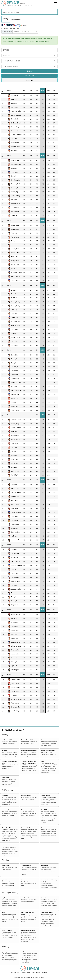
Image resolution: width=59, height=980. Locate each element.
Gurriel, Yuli (14, 485)
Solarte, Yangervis (16, 646)
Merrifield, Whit (15, 475)
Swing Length (46, 795)
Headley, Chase (15, 524)
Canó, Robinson (15, 298)
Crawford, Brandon (16, 589)
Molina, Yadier (15, 436)
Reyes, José (14, 666)
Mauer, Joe (14, 200)
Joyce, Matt (14, 290)
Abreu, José (14, 233)
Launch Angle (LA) (27, 740)
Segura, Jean (15, 528)
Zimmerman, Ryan (16, 164)
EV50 (43, 761)
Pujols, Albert (15, 516)
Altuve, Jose (14, 257)
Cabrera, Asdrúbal (16, 428)
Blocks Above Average (28, 930)
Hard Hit (4, 751)
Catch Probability (7, 930)
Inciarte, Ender (15, 654)
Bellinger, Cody (15, 241)
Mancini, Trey (15, 398)
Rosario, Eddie (15, 410)
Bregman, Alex (15, 394)
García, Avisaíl (15, 225)
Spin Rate (5, 880)
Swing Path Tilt (6, 828)
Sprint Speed (6, 952)
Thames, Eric (15, 359)
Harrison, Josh (15, 540)
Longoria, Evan (15, 554)
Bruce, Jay (14, 310)
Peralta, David (15, 520)
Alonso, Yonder (15, 237)
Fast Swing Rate (26, 795)
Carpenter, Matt (15, 160)
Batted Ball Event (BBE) (48, 751)
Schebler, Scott (15, 333)
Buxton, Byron (15, 626)
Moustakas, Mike (16, 387)
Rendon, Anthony (16, 196)
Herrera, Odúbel (15, 562)
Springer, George (16, 147)
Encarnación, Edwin (16, 135)
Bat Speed (5, 795)
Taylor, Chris (14, 363)
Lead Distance (46, 898)
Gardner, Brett (15, 406)
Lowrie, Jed (14, 215)
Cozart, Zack (14, 444)
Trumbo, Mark (15, 601)
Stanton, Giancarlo (16, 115)
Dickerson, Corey (16, 532)
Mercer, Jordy (15, 618)
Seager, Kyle (14, 345)
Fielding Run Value (47, 912)
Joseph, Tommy (15, 630)
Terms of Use (15, 972)
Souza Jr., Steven (16, 326)
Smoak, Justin (15, 131)
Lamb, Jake (14, 314)
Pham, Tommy (15, 172)
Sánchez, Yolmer (16, 687)
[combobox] (29, 12)
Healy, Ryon (14, 536)
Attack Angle (5, 810)
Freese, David (15, 371)
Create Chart (29, 80)
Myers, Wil (14, 432)
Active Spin (45, 866)
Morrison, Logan (16, 204)
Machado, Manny (16, 253)
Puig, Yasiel (14, 269)
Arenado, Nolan (15, 212)
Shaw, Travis (14, 459)
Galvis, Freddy (15, 683)
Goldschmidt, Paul (16, 123)
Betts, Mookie (15, 375)
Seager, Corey (15, 151)
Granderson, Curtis (16, 383)
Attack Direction (46, 810)
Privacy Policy (26, 972)
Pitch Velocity (6, 866)
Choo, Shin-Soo (15, 208)
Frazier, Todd (15, 294)
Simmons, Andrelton (16, 565)
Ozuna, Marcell (15, 229)
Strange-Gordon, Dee (17, 699)
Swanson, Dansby (16, 642)
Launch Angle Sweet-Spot (29, 751)
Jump (3, 912)
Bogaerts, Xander (16, 680)
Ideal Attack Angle (27, 810)
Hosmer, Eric (15, 318)
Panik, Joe (14, 569)
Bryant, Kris (14, 176)
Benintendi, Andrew (16, 390)
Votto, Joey (14, 103)
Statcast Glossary (13, 730)
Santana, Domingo (16, 302)
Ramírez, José (15, 249)
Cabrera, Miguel (15, 192)
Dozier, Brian (15, 355)
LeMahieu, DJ (15, 367)
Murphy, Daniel (15, 261)
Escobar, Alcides (16, 707)
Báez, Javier (14, 658)
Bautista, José (15, 573)
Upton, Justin (15, 245)
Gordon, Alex (14, 638)
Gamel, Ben (14, 634)
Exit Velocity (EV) (7, 740)
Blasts (43, 828)
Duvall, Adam (15, 597)
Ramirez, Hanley (15, 337)
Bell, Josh (14, 451)
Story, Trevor (14, 622)
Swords (4, 846)
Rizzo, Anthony (15, 127)
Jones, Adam (15, 508)
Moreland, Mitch (15, 188)
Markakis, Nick (15, 489)
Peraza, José (15, 593)
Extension (24, 880)
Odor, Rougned (15, 670)
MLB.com (45, 972)
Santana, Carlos (15, 265)
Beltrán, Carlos (15, 691)
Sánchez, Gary (15, 143)
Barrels (43, 740)
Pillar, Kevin (14, 550)
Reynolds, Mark (15, 497)
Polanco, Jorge (15, 662)
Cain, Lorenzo (15, 330)
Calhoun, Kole (15, 463)
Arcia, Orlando (15, 703)
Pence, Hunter (15, 501)
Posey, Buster (15, 341)
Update (29, 71)
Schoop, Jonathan (16, 440)
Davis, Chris (14, 447)
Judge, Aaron (15, 95)
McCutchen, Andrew (16, 273)
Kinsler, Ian (14, 455)
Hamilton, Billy (15, 711)
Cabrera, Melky (15, 424)
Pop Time (4, 898)
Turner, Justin (15, 119)
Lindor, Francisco (16, 280)
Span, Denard (15, 467)
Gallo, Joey (14, 168)
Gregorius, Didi (15, 650)
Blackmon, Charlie (16, 184)
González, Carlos (16, 581)
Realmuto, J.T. (15, 402)
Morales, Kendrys (16, 306)
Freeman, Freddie (16, 111)
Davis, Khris (14, 139)
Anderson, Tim (15, 695)
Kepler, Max (14, 585)
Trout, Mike (14, 99)
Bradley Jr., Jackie (16, 512)
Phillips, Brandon (16, 615)
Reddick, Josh (15, 379)
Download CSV (30, 76)
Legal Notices (36, 972)
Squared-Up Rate (27, 828)
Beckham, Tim (15, 471)
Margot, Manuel (15, 605)
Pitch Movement (27, 866)
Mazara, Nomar (15, 505)
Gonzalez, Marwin (16, 493)
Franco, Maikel (15, 577)
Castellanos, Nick (16, 180)
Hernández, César (16, 420)
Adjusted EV (5, 777)
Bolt (23, 952)
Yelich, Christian (15, 277)
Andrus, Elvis (15, 558)
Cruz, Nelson (15, 107)
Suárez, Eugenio (15, 322)
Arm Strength (25, 898)
